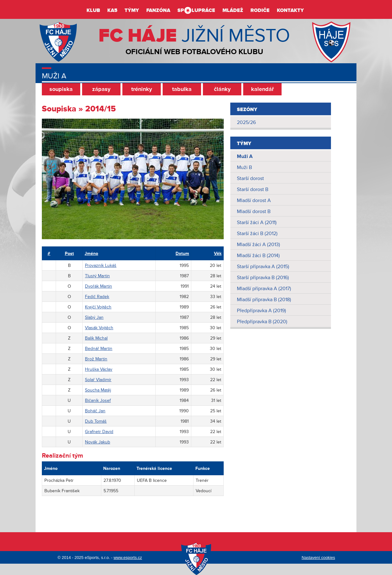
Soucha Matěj (98, 390)
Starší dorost (250, 178)
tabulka (182, 89)
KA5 (112, 10)
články (222, 89)
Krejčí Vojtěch (98, 307)
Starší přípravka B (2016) (263, 278)
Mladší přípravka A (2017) (264, 289)
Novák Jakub (98, 442)
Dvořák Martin (98, 286)
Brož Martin (96, 359)
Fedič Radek (97, 297)
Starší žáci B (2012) (257, 234)
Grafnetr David (99, 432)
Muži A (245, 156)
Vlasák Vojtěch (99, 328)
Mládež (233, 10)
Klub (93, 10)
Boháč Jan (95, 411)
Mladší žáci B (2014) (258, 256)
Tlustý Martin (97, 276)
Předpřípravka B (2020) (262, 322)
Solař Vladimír (98, 380)
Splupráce (196, 10)
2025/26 (246, 122)
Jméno (91, 254)
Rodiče (260, 10)
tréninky (142, 89)
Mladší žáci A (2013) (258, 245)
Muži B (244, 167)
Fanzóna (158, 10)
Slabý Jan (94, 317)
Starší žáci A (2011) (257, 223)
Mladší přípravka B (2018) (264, 300)
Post (69, 254)
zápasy (101, 89)
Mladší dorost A (254, 200)
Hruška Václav (99, 369)
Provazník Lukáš (101, 265)
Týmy (132, 10)
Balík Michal (96, 338)
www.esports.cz (128, 558)
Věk (218, 254)
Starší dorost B (253, 189)
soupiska (61, 89)
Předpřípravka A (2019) (261, 311)
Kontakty (290, 10)
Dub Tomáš (96, 421)
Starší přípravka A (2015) (263, 267)
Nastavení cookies (318, 558)
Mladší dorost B (254, 211)
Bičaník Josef (98, 400)
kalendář (262, 89)
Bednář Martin (99, 349)
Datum (182, 254)
